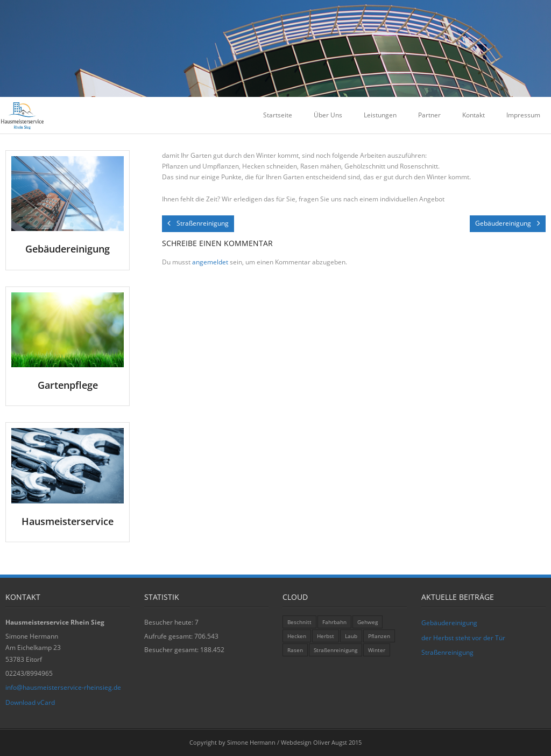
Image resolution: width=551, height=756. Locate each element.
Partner (429, 115)
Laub (351, 636)
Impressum (523, 115)
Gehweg (368, 622)
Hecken (297, 636)
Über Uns (328, 115)
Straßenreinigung (335, 650)
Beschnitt (299, 622)
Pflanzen (379, 636)
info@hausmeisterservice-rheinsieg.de (63, 687)
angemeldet (210, 262)
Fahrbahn (334, 622)
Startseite (278, 115)
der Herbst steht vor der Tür (463, 638)
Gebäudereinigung (449, 623)
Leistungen (380, 115)
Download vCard (30, 702)
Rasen (295, 650)
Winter (377, 650)
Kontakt (474, 115)
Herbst (326, 636)
